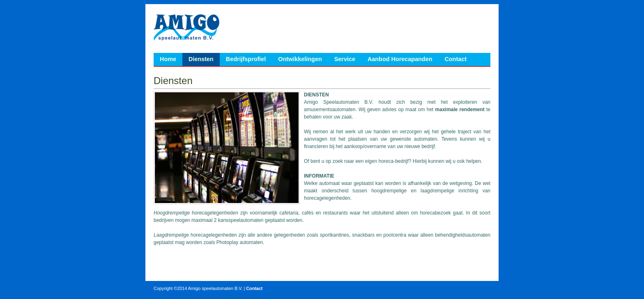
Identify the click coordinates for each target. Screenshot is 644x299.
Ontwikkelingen (300, 59)
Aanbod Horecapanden (400, 59)
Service (345, 59)
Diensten (201, 59)
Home (168, 59)
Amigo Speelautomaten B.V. (186, 27)
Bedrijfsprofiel (246, 59)
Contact (455, 59)
